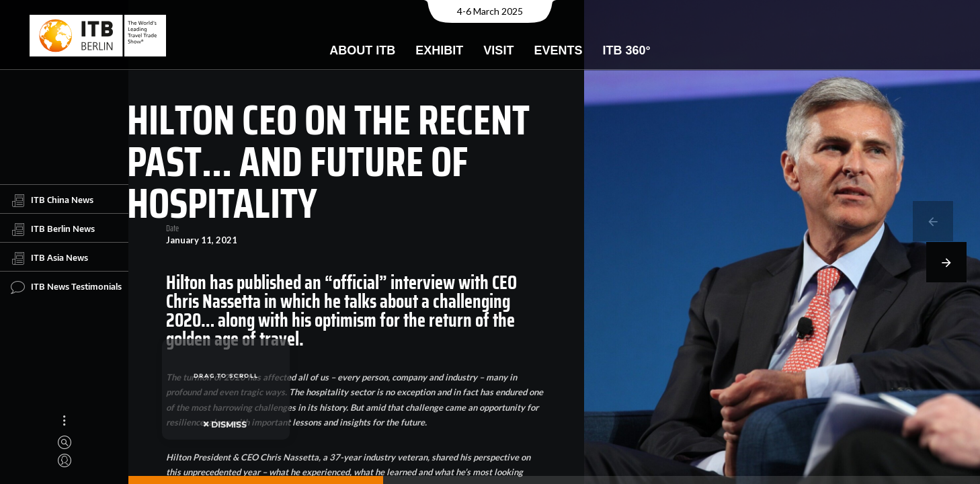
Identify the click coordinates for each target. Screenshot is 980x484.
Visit (498, 50)
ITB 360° (626, 50)
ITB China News (52, 200)
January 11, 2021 (196, 240)
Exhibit (439, 50)
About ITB (362, 50)
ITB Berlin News (53, 229)
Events (558, 50)
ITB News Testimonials (66, 287)
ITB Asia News (49, 258)
